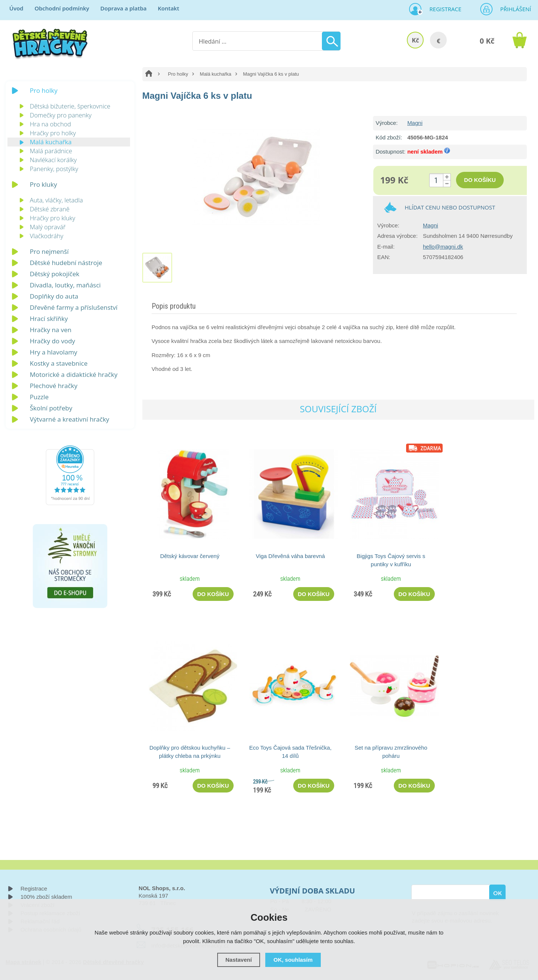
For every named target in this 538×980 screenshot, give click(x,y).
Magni (415, 123)
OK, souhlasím (293, 960)
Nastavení (239, 960)
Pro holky (178, 74)
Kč (415, 40)
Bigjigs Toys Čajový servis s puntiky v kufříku (391, 560)
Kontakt (168, 8)
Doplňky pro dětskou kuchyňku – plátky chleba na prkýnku (190, 752)
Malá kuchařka (216, 74)
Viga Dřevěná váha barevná (290, 556)
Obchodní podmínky (62, 8)
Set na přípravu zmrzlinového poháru (391, 752)
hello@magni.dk (443, 247)
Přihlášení (513, 9)
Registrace (443, 9)
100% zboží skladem (46, 897)
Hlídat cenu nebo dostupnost (450, 207)
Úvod (16, 8)
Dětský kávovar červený (190, 556)
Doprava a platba (123, 8)
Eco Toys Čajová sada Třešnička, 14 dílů (290, 752)
